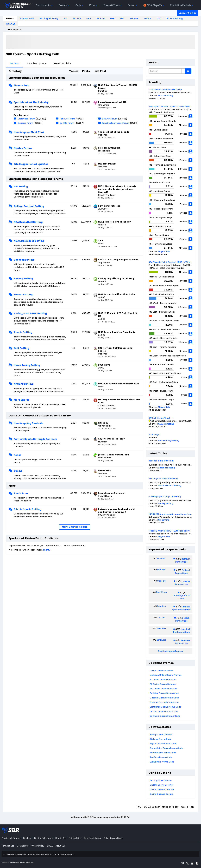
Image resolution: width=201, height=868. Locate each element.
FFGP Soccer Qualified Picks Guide (165, 90)
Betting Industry (49, 19)
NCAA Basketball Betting (29, 241)
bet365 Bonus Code (182, 619)
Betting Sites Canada (161, 780)
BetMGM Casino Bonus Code (164, 693)
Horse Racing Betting (27, 365)
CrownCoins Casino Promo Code (166, 748)
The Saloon (21, 493)
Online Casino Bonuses (162, 670)
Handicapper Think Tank (29, 132)
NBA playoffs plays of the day (163, 478)
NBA (89, 19)
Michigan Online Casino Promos (166, 675)
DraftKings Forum (26, 119)
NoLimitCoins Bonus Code (163, 753)
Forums (14, 63)
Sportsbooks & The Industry (31, 102)
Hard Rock (161, 629)
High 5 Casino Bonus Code (163, 744)
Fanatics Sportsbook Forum (116, 123)
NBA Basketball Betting (28, 222)
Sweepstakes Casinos (161, 734)
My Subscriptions (36, 63)
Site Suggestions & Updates (31, 164)
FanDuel (161, 570)
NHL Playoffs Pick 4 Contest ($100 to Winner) (171, 106)
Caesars (161, 581)
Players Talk (27, 19)
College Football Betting (29, 206)
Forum (10, 19)
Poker (17, 455)
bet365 (161, 617)
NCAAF (77, 19)
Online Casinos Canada (162, 789)
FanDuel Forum (67, 119)
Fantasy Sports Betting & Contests (35, 439)
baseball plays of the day (161, 461)
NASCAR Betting (24, 384)
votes (184, 116)
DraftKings (161, 592)
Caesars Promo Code (183, 583)
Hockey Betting (23, 279)
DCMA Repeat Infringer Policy (161, 807)
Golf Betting (21, 348)
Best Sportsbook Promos (170, 651)
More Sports (21, 400)
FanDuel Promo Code (182, 572)
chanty (47, 550)
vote (185, 377)
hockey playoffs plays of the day (165, 496)
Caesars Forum (25, 123)
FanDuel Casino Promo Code (164, 702)
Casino (18, 471)
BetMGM (161, 558)
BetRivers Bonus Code (183, 642)
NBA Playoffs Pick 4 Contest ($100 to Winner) (171, 262)
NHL (122, 19)
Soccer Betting (23, 295)
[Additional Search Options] (183, 71)
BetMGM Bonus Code (183, 560)
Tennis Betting (23, 332)
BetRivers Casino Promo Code (165, 716)
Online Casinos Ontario (162, 794)
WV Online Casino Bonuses (163, 689)
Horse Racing (175, 19)
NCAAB (101, 19)
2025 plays (154, 435)
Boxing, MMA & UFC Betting (30, 313)
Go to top (188, 807)
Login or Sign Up (188, 13)
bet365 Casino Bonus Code (164, 711)
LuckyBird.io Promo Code (162, 762)
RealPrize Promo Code (161, 757)
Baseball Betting (24, 260)
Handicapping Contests (28, 423)
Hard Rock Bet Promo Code (182, 631)
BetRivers (161, 640)
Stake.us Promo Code (161, 739)
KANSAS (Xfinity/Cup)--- (161, 418)
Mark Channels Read (75, 527)
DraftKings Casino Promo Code (165, 707)
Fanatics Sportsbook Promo (181, 608)
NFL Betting (21, 186)
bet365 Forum (67, 123)
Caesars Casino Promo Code (164, 698)
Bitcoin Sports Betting (28, 509)
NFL (66, 19)
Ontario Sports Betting (161, 785)
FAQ (139, 807)
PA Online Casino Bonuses (163, 684)
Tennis (148, 19)
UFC (159, 19)
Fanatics (161, 606)
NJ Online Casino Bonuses (163, 680)
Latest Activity (63, 63)
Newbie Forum (23, 148)
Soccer (134, 19)
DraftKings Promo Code (182, 597)
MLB (112, 19)
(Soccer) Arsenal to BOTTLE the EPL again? (170, 531)
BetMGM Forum (110, 119)
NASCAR (11, 24)
